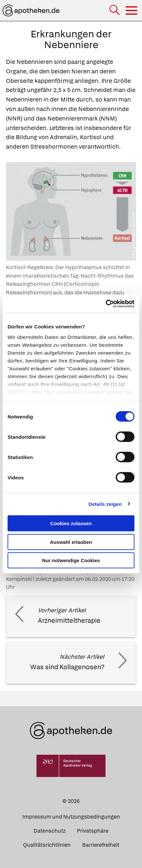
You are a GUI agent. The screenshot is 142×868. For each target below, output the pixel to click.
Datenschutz (49, 831)
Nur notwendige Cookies (71, 560)
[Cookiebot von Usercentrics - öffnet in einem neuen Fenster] (106, 304)
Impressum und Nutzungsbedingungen (71, 817)
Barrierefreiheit (101, 845)
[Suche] (115, 11)
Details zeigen (105, 504)
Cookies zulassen (71, 523)
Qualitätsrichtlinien (47, 845)
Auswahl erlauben (71, 542)
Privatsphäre (93, 831)
